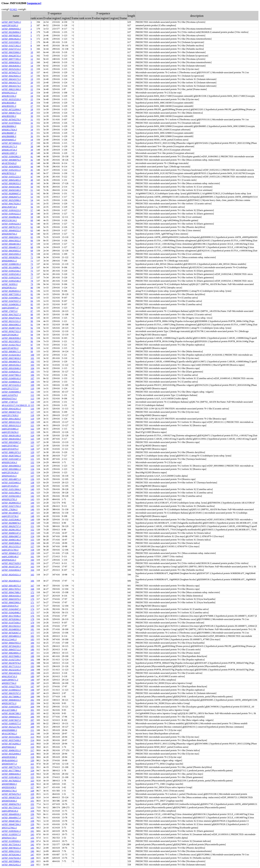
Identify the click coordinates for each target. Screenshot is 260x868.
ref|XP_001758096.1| (11, 697)
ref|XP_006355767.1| (11, 693)
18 (32, 140)
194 (32, 670)
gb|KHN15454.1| (10, 462)
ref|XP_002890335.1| (11, 503)
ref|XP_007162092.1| (11, 744)
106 (32, 375)
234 (32, 811)
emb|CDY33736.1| (10, 516)
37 (32, 143)
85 (32, 304)
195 (32, 673)
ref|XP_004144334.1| (11, 673)
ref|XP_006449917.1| (11, 818)
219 (32, 774)
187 (32, 653)
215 (32, 744)
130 (32, 456)
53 (32, 197)
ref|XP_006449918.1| (11, 814)
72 (32, 257)
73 (32, 264)
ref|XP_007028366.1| (11, 619)
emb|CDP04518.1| (10, 811)
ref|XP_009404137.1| (11, 553)
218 (32, 757)
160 (32, 560)
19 (32, 79)
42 (32, 160)
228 (32, 791)
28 (32, 109)
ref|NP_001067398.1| (11, 713)
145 (32, 506)
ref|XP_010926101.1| (11, 372)
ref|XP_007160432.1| (11, 143)
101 (32, 358)
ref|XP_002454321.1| (11, 575)
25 (32, 99)
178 (32, 619)
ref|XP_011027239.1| (11, 660)
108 (32, 382)
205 (32, 713)
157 (32, 546)
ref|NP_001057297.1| (11, 567)
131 (32, 459)
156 (32, 543)
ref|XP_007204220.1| (11, 646)
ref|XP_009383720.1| (11, 797)
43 (32, 163)
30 (32, 116)
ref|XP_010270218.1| (11, 858)
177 (32, 633)
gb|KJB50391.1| (9, 106)
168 (32, 589)
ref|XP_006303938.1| (11, 338)
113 (32, 399)
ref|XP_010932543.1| (11, 278)
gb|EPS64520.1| (9, 560)
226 (32, 784)
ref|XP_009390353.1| (11, 183)
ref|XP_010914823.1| (11, 777)
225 (32, 777)
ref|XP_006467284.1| (11, 824)
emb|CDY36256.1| (10, 432)
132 (32, 462)
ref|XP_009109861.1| (11, 469)
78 (32, 281)
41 (32, 156)
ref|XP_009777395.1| (11, 59)
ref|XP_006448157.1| (11, 247)
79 (32, 284)
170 (32, 599)
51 (32, 190)
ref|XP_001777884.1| (11, 771)
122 (32, 429)
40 (32, 153)
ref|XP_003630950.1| (11, 167)
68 (32, 247)
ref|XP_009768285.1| (11, 35)
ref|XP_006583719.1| (11, 412)
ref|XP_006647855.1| (11, 643)
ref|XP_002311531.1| (11, 321)
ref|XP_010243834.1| (11, 570)
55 (32, 204)
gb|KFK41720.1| (9, 838)
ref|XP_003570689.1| (11, 656)
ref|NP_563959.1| (10, 284)
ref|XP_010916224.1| (11, 224)
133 (32, 466)
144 (32, 503)
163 (32, 567)
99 (32, 351)
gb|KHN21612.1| (10, 93)
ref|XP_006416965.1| (11, 325)
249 (32, 861)
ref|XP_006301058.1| (11, 439)
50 (32, 187)
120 (32, 422)
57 (32, 210)
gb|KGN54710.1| (10, 676)
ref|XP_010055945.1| (11, 707)
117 (32, 412)
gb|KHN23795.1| (10, 499)
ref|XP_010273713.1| (11, 49)
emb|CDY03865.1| (10, 429)
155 (32, 540)
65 (32, 237)
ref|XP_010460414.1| (11, 382)
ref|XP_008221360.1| (11, 89)
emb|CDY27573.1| (10, 388)
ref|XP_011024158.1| (11, 355)
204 (32, 707)
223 (32, 781)
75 (32, 271)
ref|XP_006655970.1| (11, 599)
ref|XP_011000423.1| (11, 690)
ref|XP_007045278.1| (11, 120)
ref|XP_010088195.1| (11, 264)
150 (32, 523)
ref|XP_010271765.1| (11, 506)
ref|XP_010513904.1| (11, 489)
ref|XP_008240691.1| (11, 653)
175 (32, 613)
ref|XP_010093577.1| (11, 723)
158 (32, 550)
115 (32, 405)
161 (32, 557)
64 (32, 234)
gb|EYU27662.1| (9, 828)
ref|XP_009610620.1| (11, 39)
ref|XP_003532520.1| (11, 99)
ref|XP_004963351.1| (11, 750)
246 (32, 851)
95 (32, 338)
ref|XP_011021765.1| (11, 345)
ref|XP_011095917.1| (11, 834)
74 (32, 267)
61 (32, 224)
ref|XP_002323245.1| (11, 670)
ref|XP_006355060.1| (11, 52)
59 (32, 217)
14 (32, 66)
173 (32, 606)
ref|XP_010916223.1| (11, 210)
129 (32, 452)
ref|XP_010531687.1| (11, 459)
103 (32, 365)
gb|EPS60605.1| (9, 140)
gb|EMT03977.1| (9, 764)
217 (32, 750)
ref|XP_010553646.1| (11, 520)
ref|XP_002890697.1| (11, 193)
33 (32, 126)
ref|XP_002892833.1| (11, 291)
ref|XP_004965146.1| (11, 540)
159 (32, 553)
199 (32, 693)
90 (32, 321)
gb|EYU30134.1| (9, 220)
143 (32, 499)
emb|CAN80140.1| (10, 557)
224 (32, 771)
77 (32, 278)
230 (32, 797)
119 (32, 419)
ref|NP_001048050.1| (11, 629)
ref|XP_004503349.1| (11, 190)
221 (32, 764)
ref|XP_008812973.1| (11, 452)
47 (32, 177)
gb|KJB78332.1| (9, 173)
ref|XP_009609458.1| (11, 29)
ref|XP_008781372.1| (11, 227)
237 (32, 818)
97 (32, 345)
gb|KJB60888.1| (9, 136)
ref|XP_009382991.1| (11, 257)
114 (32, 402)
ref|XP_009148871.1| (11, 479)
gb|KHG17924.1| (10, 130)
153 (32, 533)
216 (32, 754)
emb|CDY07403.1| (10, 446)
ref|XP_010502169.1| (11, 496)
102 (32, 362)
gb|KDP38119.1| (9, 288)
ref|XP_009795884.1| (11, 861)
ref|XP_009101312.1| (11, 425)
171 (32, 602)
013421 (13, 9)
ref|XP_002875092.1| (11, 456)
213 (32, 737)
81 (32, 291)
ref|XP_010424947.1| (11, 609)
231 (32, 801)
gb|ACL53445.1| (9, 639)
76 (32, 274)
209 (32, 727)
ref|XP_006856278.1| (11, 804)
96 (32, 341)
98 (32, 348)
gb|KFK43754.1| (9, 399)
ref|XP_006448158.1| (11, 244)
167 (32, 586)
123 (32, 432)
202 (32, 700)
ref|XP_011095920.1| (11, 841)
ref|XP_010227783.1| (11, 686)
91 (32, 325)
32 (32, 123)
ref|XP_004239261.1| (11, 76)
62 (32, 227)
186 (32, 650)
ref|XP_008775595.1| (11, 294)
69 (32, 251)
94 (32, 335)
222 (32, 767)
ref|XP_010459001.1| (11, 298)
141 (32, 493)
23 (32, 93)
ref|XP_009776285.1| (11, 22)
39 (32, 150)
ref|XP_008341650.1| (11, 596)
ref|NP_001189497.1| (11, 513)
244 (32, 841)
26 (32, 103)
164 (32, 570)
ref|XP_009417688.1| (11, 592)
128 (32, 449)
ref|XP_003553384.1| (11, 737)
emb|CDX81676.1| (10, 606)
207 (32, 720)
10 (32, 52)
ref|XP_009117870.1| (11, 589)
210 (32, 747)
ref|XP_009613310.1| (11, 851)
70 (32, 254)
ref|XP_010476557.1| (11, 301)
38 (32, 146)
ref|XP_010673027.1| (11, 720)
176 (32, 616)
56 (32, 207)
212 (32, 734)
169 (32, 596)
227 (32, 787)
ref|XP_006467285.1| (11, 821)
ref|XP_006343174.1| (11, 86)
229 (32, 794)
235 (32, 838)
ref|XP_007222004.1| (11, 109)
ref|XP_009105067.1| (11, 442)
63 (32, 230)
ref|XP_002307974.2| (11, 663)
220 (32, 760)
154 (32, 536)
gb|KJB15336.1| (9, 96)
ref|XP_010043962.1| (11, 156)
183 (32, 639)
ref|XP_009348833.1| (11, 636)
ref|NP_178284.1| (10, 509)
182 (32, 636)
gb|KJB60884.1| (9, 126)
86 (32, 308)
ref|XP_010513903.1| (11, 493)
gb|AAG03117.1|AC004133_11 (16, 405)
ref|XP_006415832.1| (11, 241)
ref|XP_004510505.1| (11, 254)
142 (32, 496)
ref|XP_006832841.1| (11, 237)
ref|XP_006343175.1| (11, 83)
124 (32, 435)
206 (32, 717)
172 (32, 592)
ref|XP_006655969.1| (11, 602)
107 (32, 378)
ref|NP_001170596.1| (11, 616)
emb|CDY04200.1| (10, 335)
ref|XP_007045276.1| (11, 794)
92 (32, 328)
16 (32, 72)
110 (32, 388)
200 (32, 697)
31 (32, 120)
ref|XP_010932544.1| (11, 271)
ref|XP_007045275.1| (11, 72)
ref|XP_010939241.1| (11, 831)
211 (32, 730)
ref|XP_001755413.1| (11, 807)
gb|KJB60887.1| (9, 133)
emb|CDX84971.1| (10, 308)
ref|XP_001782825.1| (11, 781)
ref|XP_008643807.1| (11, 536)
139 (32, 486)
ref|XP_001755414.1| (11, 844)
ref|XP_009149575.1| (11, 586)
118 (32, 415)
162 (32, 563)
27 (32, 106)
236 (32, 814)
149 (32, 520)
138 (32, 483)
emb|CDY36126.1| (10, 472)
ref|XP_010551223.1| (11, 177)
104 (32, 368)
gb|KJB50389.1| (9, 103)
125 (32, 439)
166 (32, 581)
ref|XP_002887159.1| (11, 328)
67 (32, 244)
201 (32, 710)
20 (32, 83)
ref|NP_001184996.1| (11, 267)
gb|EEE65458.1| (9, 787)
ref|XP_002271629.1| (11, 563)
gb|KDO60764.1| (10, 234)
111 (32, 392)
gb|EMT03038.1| (9, 801)
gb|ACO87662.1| (9, 734)
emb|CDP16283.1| (10, 25)
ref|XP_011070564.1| (11, 123)
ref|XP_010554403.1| (11, 483)
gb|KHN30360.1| (10, 757)
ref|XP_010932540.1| (11, 281)
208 (32, 723)
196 (32, 683)
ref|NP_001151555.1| (11, 546)
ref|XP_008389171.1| (11, 351)
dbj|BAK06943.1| (10, 760)
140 (32, 489)
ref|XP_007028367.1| (11, 633)
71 (32, 261)
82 (32, 294)
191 (32, 660)
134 (32, 469)
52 (32, 193)
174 (32, 609)
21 (32, 86)
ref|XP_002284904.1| (11, 32)
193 (32, 666)
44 (32, 167)
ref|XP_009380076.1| (11, 160)
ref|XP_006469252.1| (11, 230)
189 (32, 676)
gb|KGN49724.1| (10, 207)
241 (32, 831)
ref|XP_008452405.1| (11, 180)
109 (32, 385)
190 (32, 680)
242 (32, 844)
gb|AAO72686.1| (10, 710)
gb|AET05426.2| (9, 163)
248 (32, 858)
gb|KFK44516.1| (9, 476)
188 (32, 656)
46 (32, 173)
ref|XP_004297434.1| (11, 318)
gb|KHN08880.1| (10, 730)
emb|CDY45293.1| (10, 486)
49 (32, 183)
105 (32, 372)
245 (32, 848)
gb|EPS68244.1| (9, 747)
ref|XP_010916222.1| (11, 214)
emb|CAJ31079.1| (10, 395)
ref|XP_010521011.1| (11, 170)
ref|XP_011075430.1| (11, 623)
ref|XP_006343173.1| (11, 79)
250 (32, 865)
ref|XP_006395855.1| (11, 251)
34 (32, 130)
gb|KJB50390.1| (9, 116)
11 (32, 56)
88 (32, 314)
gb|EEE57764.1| (9, 683)
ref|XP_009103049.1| (11, 368)
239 (32, 824)
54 (32, 200)
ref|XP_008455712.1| (11, 650)
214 (32, 740)
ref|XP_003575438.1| (11, 740)
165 (32, 575)
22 (32, 89)
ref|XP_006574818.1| (11, 358)
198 (32, 690)
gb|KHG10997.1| (10, 153)
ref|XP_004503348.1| (11, 187)
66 (32, 241)
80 (32, 288)
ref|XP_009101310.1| (11, 422)
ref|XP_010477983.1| (11, 375)
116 (32, 409)
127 (32, 446)
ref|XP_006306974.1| (11, 362)
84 (32, 301)
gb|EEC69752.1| (9, 703)
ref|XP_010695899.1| (11, 392)
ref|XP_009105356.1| (11, 365)
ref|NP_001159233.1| (11, 626)
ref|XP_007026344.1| (11, 855)
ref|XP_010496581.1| (11, 304)
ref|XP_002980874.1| (11, 523)
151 (32, 526)
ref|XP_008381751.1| (11, 113)
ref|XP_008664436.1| (11, 774)
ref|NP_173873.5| (10, 402)
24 (32, 96)
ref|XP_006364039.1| (11, 66)
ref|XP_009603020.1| (11, 62)
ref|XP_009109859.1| (11, 466)
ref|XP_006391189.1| (11, 435)
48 (32, 180)
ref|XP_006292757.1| (11, 526)
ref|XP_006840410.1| (11, 700)
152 (32, 530)
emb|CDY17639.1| (10, 415)
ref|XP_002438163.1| (11, 581)
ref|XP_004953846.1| (11, 543)
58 (32, 214)
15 (32, 69)
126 (32, 442)
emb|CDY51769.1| (10, 550)
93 (32, 331)
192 (32, 663)
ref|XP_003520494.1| (11, 754)
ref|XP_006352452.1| (11, 865)
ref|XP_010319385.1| (11, 42)
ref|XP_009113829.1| (11, 419)
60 (32, 220)
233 (32, 807)
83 (32, 298)
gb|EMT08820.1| (9, 784)
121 (32, 425)
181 (32, 629)
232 (32, 804)
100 (32, 355)
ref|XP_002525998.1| (11, 200)
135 (32, 472)
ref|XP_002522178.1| (11, 727)
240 (32, 828)
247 (32, 855)
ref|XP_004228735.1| (11, 56)
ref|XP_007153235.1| (11, 385)
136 (32, 479)
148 (32, 516)
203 (32, 703)
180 (32, 626)
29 (32, 113)
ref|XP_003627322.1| (11, 331)
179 (32, 623)
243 (32, 834)
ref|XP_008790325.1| (11, 848)
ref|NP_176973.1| (10, 311)
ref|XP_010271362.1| (11, 46)
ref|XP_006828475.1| (11, 197)
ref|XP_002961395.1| (11, 530)
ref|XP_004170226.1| (11, 204)
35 (32, 133)
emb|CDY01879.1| (10, 449)
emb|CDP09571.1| (10, 680)
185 (32, 646)
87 (32, 311)
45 (32, 170)
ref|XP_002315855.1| (11, 341)
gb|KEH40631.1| (9, 261)
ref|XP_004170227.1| (11, 314)
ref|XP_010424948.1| (11, 613)
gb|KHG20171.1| (10, 146)
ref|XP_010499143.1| (11, 378)
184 (32, 643)
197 (32, 686)
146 (32, 509)
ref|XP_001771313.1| (11, 666)
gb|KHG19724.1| (10, 150)
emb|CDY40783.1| (10, 348)
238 (32, 821)
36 (32, 136)
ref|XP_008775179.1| (11, 767)
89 (32, 318)
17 (32, 76)
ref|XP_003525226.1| (11, 69)
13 (32, 62)
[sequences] (34, 3)
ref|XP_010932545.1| (11, 274)
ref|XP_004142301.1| (11, 409)
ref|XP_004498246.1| (11, 217)
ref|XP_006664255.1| (11, 717)
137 (32, 476)
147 (32, 513)
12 (32, 59)
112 (32, 395)
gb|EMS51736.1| (9, 791)
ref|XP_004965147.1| (11, 533)
